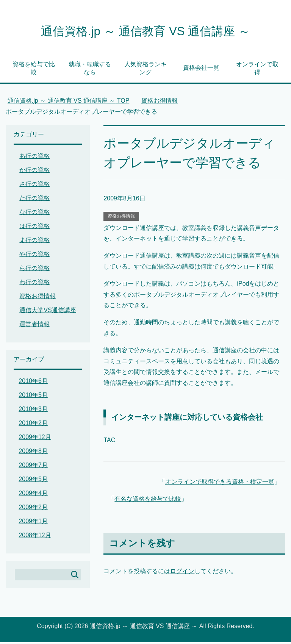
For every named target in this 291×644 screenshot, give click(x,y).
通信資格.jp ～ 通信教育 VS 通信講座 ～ (145, 32)
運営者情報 (34, 326)
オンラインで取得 (257, 70)
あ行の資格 (34, 158)
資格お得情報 (121, 218)
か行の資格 (34, 172)
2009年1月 (33, 523)
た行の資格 (34, 200)
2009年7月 (33, 467)
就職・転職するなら (90, 70)
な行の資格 (34, 214)
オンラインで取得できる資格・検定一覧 (220, 484)
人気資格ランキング (145, 70)
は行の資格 (34, 228)
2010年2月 (33, 425)
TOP (69, 102)
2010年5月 (33, 397)
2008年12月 (35, 537)
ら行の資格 (34, 270)
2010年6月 (33, 383)
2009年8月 (33, 453)
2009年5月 (33, 481)
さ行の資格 (34, 186)
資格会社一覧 (201, 70)
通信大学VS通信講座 (48, 312)
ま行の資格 (34, 242)
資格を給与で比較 (34, 70)
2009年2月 (33, 509)
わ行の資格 (34, 284)
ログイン (182, 573)
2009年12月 (35, 439)
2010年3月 (33, 411)
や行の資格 (34, 256)
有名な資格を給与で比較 (148, 501)
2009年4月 (33, 495)
